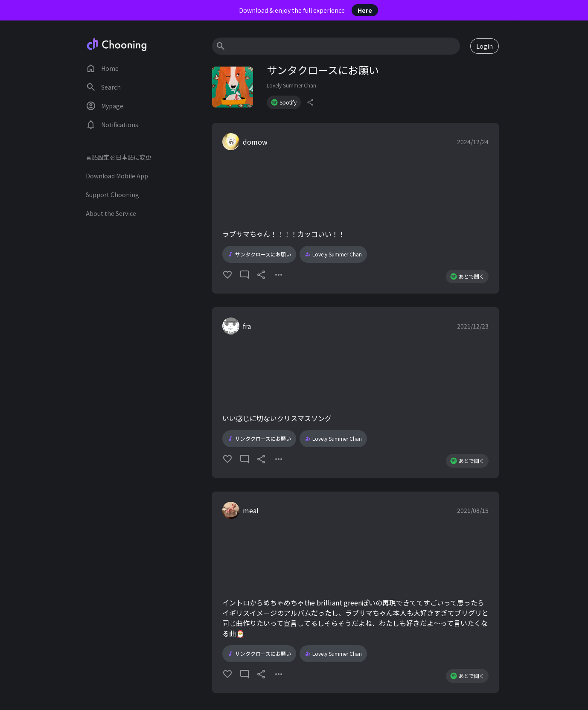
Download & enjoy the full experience (309, 10)
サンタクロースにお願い (259, 254)
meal (251, 510)
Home (102, 68)
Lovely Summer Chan (291, 85)
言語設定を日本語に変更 (119, 157)
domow (255, 142)
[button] (355, 208)
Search (103, 87)
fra (247, 326)
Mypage (105, 106)
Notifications (112, 125)
